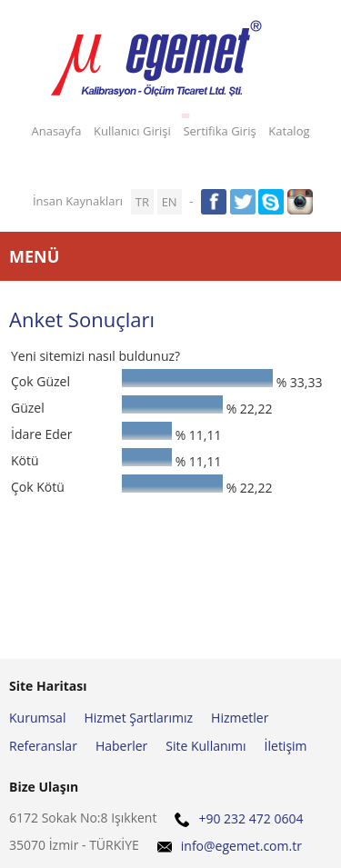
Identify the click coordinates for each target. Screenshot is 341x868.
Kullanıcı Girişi (132, 131)
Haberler (121, 746)
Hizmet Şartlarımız (138, 718)
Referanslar (43, 746)
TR (142, 202)
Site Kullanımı (206, 746)
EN (170, 202)
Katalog (289, 131)
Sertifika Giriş (217, 129)
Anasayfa (56, 131)
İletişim (286, 746)
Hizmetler (240, 718)
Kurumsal (37, 718)
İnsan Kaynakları (78, 201)
